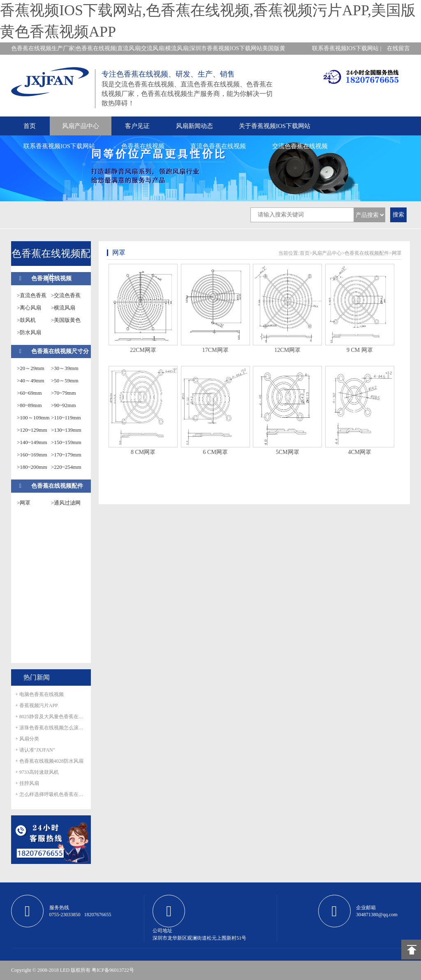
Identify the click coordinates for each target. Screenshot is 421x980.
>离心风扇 (29, 308)
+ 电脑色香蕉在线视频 (39, 694)
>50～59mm (65, 381)
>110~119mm (66, 418)
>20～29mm (31, 368)
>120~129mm (32, 430)
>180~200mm (32, 467)
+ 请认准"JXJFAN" (35, 750)
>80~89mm (29, 405)
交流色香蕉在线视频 (300, 146)
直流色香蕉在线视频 (218, 146)
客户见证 (137, 126)
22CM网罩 (143, 350)
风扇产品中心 (81, 126)
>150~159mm (66, 442)
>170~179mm (66, 455)
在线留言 (398, 48)
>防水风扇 (29, 332)
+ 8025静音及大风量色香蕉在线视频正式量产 (51, 717)
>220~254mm (66, 467)
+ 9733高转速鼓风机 (37, 772)
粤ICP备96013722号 (113, 970)
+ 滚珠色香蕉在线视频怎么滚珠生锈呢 (51, 728)
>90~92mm (64, 405)
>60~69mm (29, 393)
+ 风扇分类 (27, 739)
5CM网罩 (288, 452)
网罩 (397, 253)
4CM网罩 (360, 452)
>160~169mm (32, 455)
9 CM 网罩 (360, 350)
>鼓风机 (26, 320)
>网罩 (24, 503)
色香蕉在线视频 (143, 146)
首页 (30, 126)
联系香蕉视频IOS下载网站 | (347, 48)
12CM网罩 (287, 350)
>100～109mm (33, 418)
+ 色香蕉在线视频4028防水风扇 (49, 761)
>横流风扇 (63, 308)
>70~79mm (64, 393)
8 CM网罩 (143, 452)
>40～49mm (31, 381)
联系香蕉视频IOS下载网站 (59, 146)
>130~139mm (66, 430)
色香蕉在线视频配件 (57, 486)
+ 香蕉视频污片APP (37, 705)
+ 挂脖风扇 (27, 783)
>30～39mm (65, 368)
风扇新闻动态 (194, 126)
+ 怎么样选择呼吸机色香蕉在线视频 (51, 794)
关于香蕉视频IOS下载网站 (275, 126)
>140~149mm (32, 442)
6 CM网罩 (215, 452)
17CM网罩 (215, 350)
